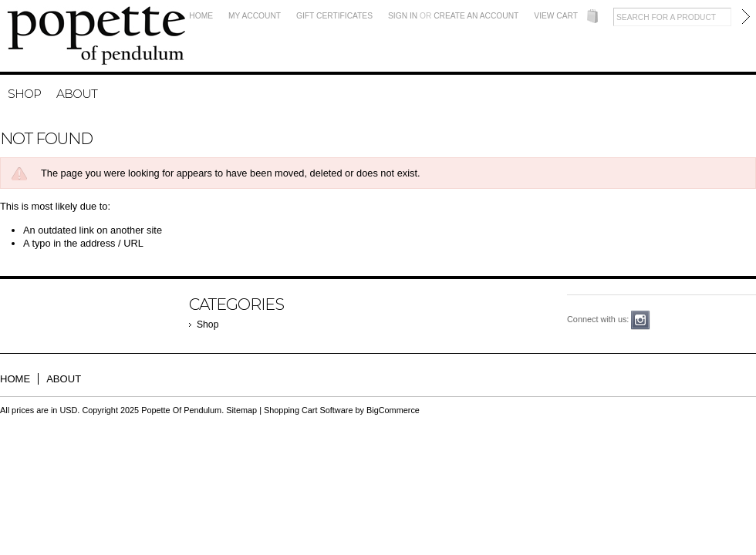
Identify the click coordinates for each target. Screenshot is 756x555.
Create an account (476, 16)
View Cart (556, 16)
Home (201, 16)
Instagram (641, 320)
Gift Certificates (334, 16)
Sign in (403, 16)
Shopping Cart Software (308, 410)
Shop (24, 94)
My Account (255, 16)
